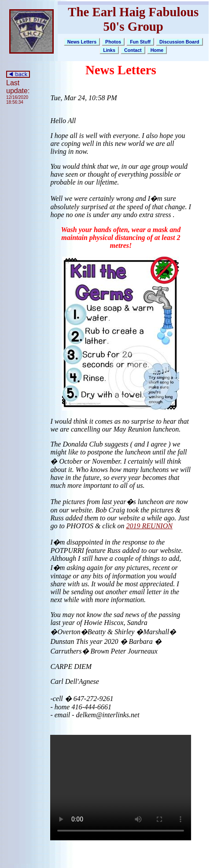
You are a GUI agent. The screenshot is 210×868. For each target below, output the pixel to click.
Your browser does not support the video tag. (121, 788)
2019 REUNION (149, 526)
